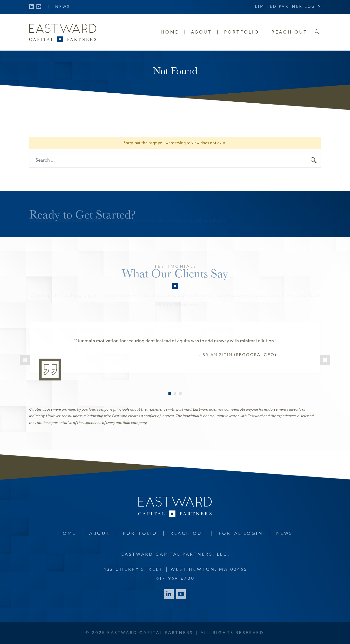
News (63, 7)
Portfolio (242, 32)
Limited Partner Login (288, 7)
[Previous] (23, 360)
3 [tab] (180, 394)
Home (170, 32)
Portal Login (241, 534)
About (201, 32)
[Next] (327, 360)
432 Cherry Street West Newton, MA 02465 (175, 570)
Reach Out (289, 32)
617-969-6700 (175, 579)
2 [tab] (175, 394)
